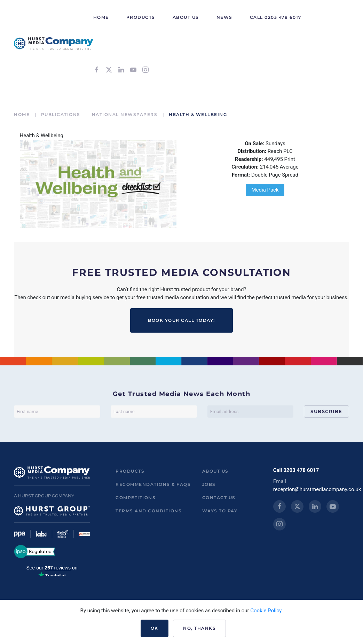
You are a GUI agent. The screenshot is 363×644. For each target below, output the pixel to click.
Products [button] (141, 17)
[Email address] (251, 412)
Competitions (136, 498)
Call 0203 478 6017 (276, 17)
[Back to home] (54, 44)
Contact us (219, 498)
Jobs (209, 484)
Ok (155, 628)
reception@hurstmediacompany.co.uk (317, 489)
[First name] (57, 412)
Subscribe (326, 411)
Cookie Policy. (266, 611)
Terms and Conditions (149, 511)
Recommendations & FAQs (153, 484)
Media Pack (265, 190)
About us (215, 471)
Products (130, 471)
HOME (101, 17)
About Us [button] (186, 17)
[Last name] (154, 412)
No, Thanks (199, 628)
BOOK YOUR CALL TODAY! (181, 320)
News (224, 17)
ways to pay (220, 511)
